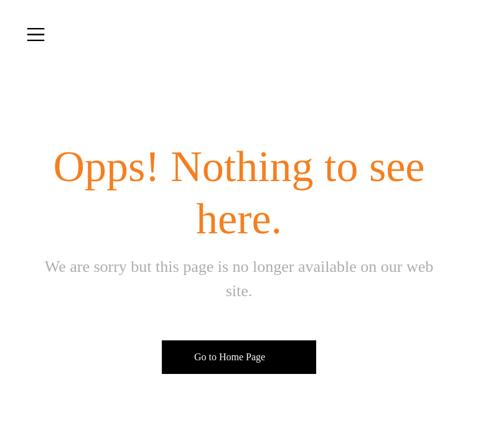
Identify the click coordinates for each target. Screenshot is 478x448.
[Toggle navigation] (36, 35)
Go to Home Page (230, 357)
